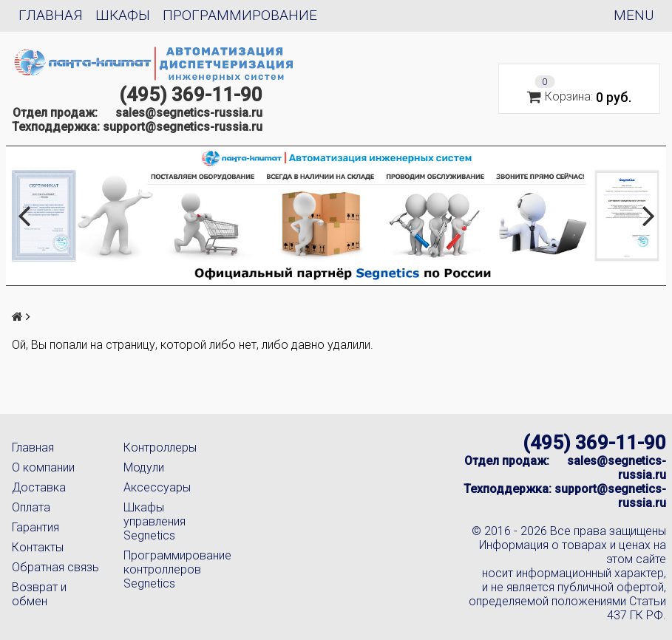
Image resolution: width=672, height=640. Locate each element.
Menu (634, 15)
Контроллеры (160, 447)
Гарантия (35, 527)
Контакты (38, 547)
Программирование (240, 15)
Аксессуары (157, 487)
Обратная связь (55, 567)
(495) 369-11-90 (191, 95)
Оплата (31, 507)
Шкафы (123, 15)
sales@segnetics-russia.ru (189, 113)
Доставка (39, 487)
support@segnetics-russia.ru (183, 127)
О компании (43, 467)
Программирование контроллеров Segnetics (167, 569)
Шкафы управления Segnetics (155, 521)
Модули (144, 467)
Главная (51, 15)
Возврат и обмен (39, 594)
